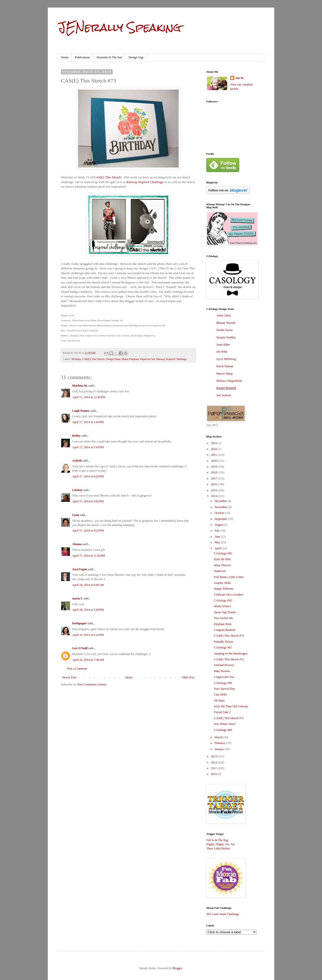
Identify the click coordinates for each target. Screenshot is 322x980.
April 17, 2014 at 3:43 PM (88, 447)
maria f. (77, 598)
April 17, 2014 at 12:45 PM (89, 397)
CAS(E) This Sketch (107, 177)
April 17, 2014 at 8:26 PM (88, 476)
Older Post (188, 677)
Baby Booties (222, 671)
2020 (214, 461)
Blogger (177, 968)
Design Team (113, 359)
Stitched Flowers (224, 665)
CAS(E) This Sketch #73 (229, 636)
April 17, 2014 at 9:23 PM (88, 530)
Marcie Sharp (225, 374)
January (220, 749)
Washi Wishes (222, 606)
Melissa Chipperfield (229, 381)
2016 (214, 484)
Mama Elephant (130, 359)
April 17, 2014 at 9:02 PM (88, 501)
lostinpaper (79, 623)
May (218, 542)
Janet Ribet (223, 345)
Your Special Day (225, 689)
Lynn (76, 515)
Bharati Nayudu (226, 323)
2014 (214, 496)
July (217, 530)
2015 (214, 490)
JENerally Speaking (119, 27)
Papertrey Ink (147, 359)
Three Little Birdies (218, 848)
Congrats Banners (225, 630)
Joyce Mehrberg (226, 359)
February (220, 743)
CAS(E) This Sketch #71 (229, 718)
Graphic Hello (222, 583)
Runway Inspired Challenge (145, 182)
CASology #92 (223, 600)
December (221, 501)
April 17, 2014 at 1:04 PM (88, 422)
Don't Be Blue (222, 559)
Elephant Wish (223, 624)
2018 (214, 472)
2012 (214, 762)
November (221, 507)
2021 (214, 455)
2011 (214, 768)
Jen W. (240, 78)
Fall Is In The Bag (217, 840)
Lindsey (77, 490)
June (218, 537)
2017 (214, 478)
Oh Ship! (219, 701)
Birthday (76, 359)
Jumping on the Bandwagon (231, 654)
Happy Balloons (224, 589)
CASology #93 (223, 553)
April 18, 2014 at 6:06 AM (88, 585)
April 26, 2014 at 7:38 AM (88, 660)
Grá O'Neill (80, 648)
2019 (214, 467)
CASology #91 (223, 647)
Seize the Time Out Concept (231, 706)
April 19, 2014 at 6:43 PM (88, 635)
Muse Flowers (222, 565)
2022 (214, 449)
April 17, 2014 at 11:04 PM (89, 556)
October (220, 513)
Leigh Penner (81, 411)
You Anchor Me (224, 618)
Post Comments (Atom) (92, 684)
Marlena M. (80, 386)
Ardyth (77, 461)
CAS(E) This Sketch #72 (229, 659)
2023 (214, 443)
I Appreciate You (224, 677)
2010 (214, 774)
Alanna (77, 544)
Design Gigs (136, 57)
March (219, 737)
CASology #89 (223, 730)
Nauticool (220, 571)
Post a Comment (77, 669)
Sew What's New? (225, 724)
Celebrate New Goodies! (229, 595)
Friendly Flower (224, 642)
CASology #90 (223, 683)
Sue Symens (224, 395)
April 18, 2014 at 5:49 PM (88, 610)
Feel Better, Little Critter (229, 577)
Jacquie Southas (226, 337)
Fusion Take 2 (222, 712)
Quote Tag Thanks (225, 612)
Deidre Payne (225, 330)
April (218, 548)
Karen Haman (225, 366)
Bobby (76, 436)
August (219, 525)
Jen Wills (222, 352)
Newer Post (69, 677)
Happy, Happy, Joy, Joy (220, 844)
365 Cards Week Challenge (223, 914)
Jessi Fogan (80, 569)
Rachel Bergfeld (226, 388)
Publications (82, 57)
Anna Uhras (224, 315)
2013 (214, 756)
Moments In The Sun (109, 57)
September (221, 519)
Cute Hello (220, 695)
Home (65, 57)
